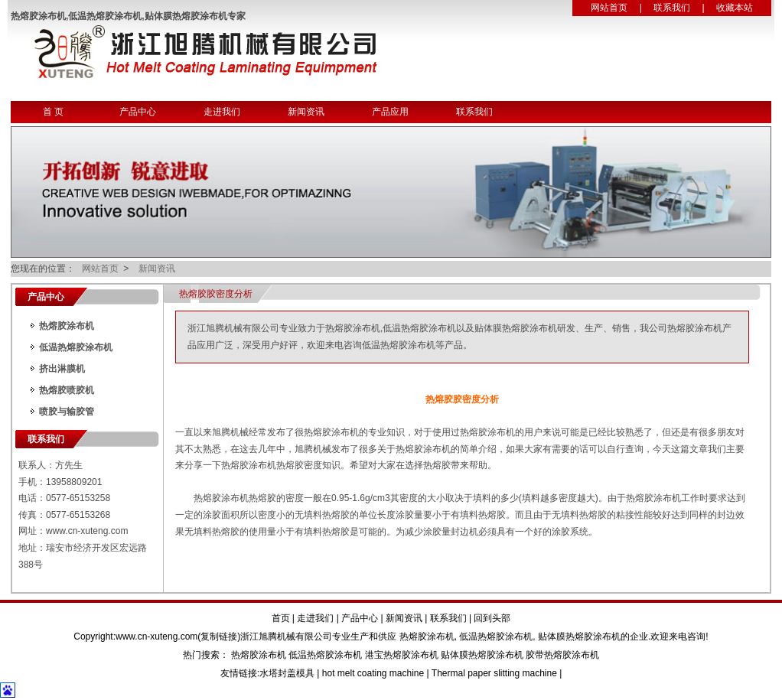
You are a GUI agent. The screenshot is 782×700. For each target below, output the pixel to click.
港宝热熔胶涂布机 (402, 655)
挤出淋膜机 (62, 369)
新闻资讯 (306, 112)
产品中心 (138, 112)
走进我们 (222, 112)
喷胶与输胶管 (67, 412)
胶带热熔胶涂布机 (562, 655)
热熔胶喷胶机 (67, 390)
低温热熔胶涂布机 (76, 347)
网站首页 (609, 8)
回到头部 (492, 618)
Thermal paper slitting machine (494, 673)
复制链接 (219, 637)
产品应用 (390, 112)
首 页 (53, 112)
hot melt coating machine (373, 673)
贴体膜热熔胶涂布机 (579, 637)
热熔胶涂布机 (67, 326)
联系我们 (672, 8)
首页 (281, 618)
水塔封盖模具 (287, 673)
